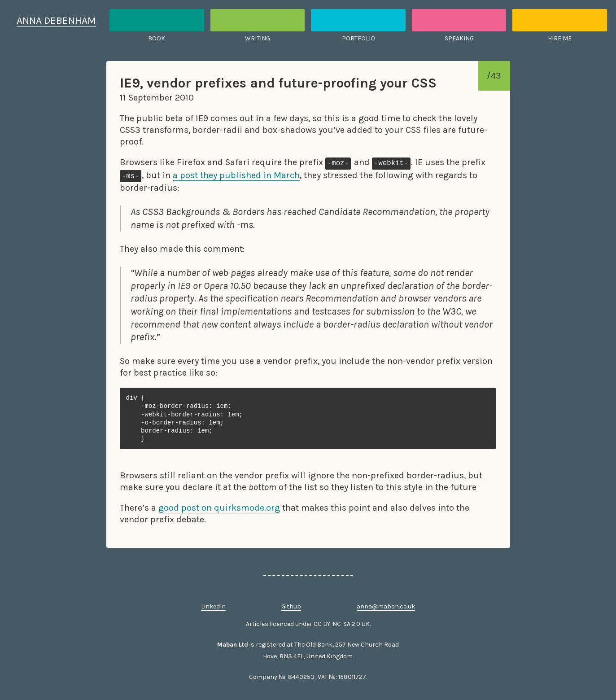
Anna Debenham (56, 20)
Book (157, 38)
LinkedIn (213, 606)
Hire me (560, 38)
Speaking (459, 38)
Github (291, 606)
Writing (258, 38)
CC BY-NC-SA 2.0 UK (342, 624)
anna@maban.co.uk (386, 606)
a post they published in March (236, 175)
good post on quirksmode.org (219, 508)
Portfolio (358, 38)
